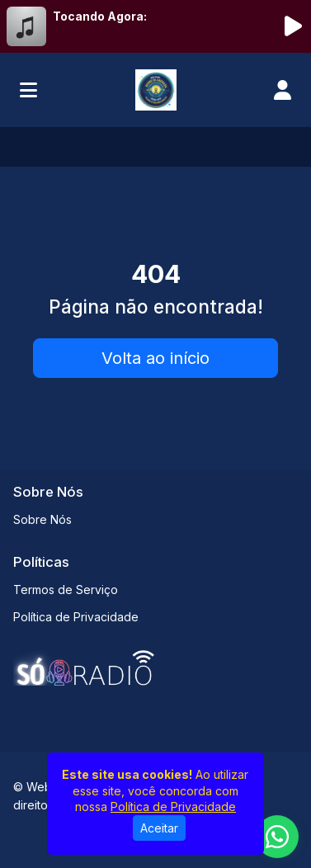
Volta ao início (155, 358)
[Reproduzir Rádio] (293, 26)
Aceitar (159, 828)
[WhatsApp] (277, 837)
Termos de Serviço (66, 590)
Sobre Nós (42, 519)
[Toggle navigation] (28, 90)
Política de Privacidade (76, 617)
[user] (283, 90)
